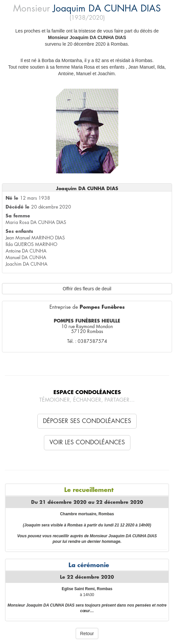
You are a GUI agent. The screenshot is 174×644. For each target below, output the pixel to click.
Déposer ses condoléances (87, 421)
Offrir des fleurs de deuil (87, 289)
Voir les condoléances (87, 442)
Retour (87, 633)
